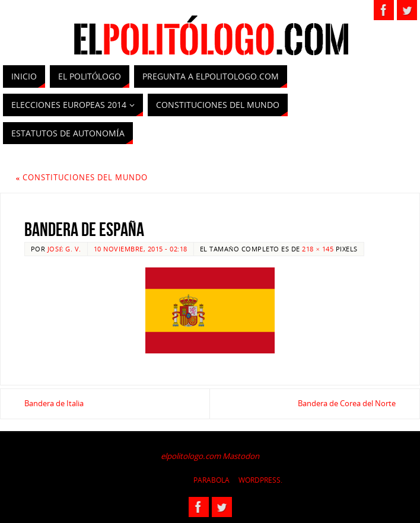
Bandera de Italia (54, 403)
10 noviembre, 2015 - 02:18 (141, 249)
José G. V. (64, 249)
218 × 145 (318, 249)
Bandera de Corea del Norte (347, 403)
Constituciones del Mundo (82, 177)
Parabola (211, 480)
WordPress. (260, 480)
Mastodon (241, 456)
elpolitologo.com (191, 456)
